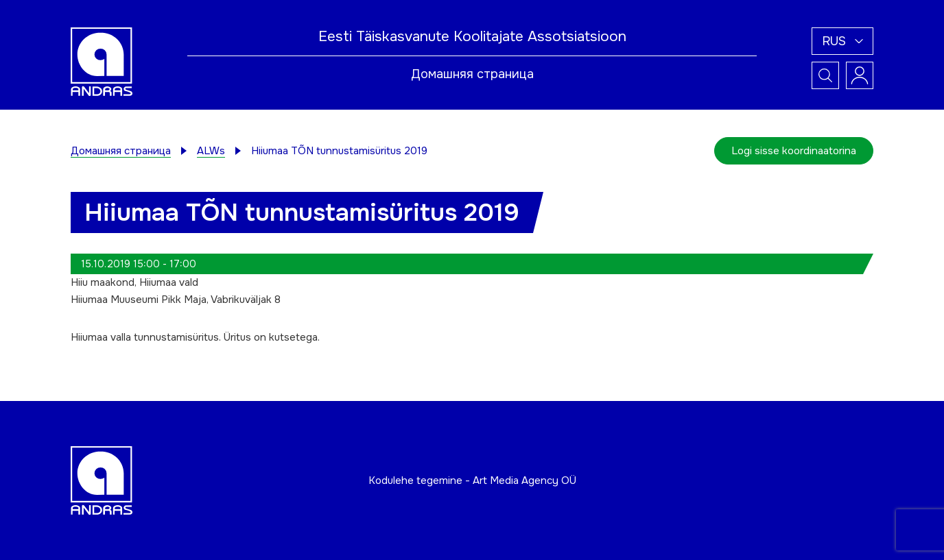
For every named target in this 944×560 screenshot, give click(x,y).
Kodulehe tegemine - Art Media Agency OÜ (472, 480)
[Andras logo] (102, 61)
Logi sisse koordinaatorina (794, 151)
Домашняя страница (472, 74)
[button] (842, 41)
